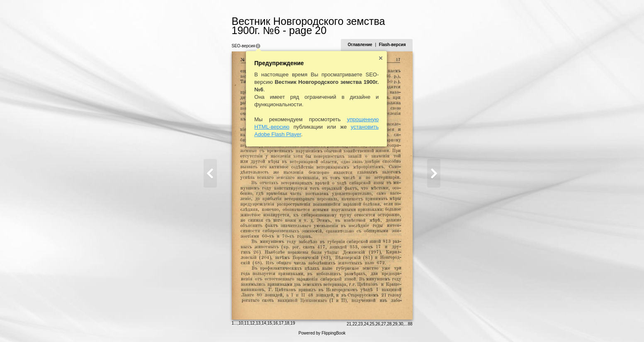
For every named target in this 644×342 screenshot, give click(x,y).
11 (247, 323)
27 (383, 324)
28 (389, 324)
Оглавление (360, 45)
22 (355, 324)
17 (281, 323)
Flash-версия (392, 45)
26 (378, 324)
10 (241, 323)
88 (410, 324)
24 (366, 324)
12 (252, 323)
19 (293, 323)
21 (349, 324)
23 (361, 324)
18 (287, 323)
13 (258, 323)
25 (372, 324)
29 (395, 324)
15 (270, 323)
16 (276, 323)
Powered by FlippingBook (322, 333)
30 (401, 324)
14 (264, 323)
